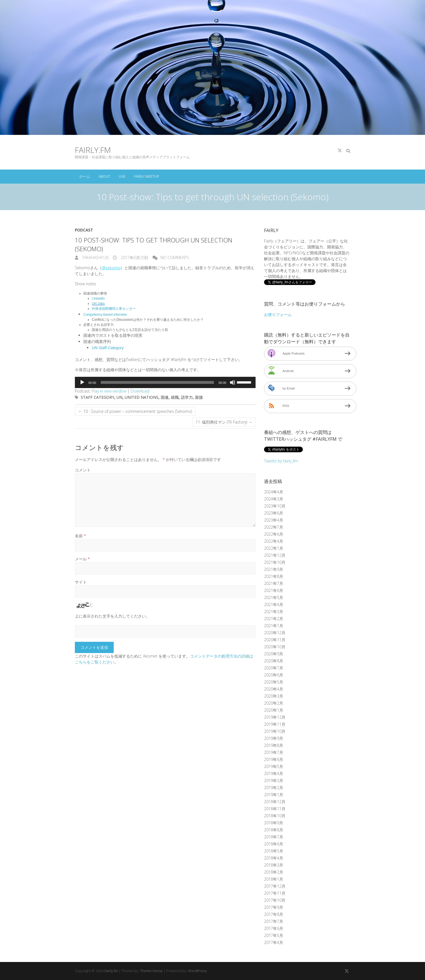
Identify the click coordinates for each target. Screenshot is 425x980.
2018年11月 (275, 809)
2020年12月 (275, 633)
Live (122, 176)
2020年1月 (274, 710)
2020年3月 (274, 696)
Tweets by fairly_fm (281, 461)
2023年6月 (274, 513)
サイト (81, 582)
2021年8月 (274, 576)
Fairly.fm (93, 150)
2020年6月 (274, 675)
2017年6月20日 (134, 258)
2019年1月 (274, 795)
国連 (165, 397)
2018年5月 (274, 851)
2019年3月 (274, 780)
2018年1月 (274, 879)
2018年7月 (274, 837)
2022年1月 (274, 548)
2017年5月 (274, 935)
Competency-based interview (105, 315)
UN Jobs (98, 304)
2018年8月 (274, 830)
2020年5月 (274, 682)
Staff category (98, 397)
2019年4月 (274, 773)
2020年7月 (274, 668)
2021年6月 (274, 590)
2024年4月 (274, 492)
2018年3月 (274, 865)
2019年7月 (274, 752)
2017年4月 (274, 942)
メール (82, 559)
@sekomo (111, 268)
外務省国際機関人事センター (114, 309)
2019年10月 (275, 731)
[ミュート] (232, 382)
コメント (83, 470)
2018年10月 (275, 816)
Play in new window (109, 391)
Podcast (84, 230)
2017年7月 (274, 921)
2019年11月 (275, 724)
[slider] (157, 382)
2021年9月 (274, 569)
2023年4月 (274, 520)
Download (140, 391)
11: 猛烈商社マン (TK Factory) (224, 422)
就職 (175, 397)
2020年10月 (275, 647)
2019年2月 (274, 788)
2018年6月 (274, 844)
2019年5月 (274, 766)
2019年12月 (275, 717)
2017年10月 (275, 900)
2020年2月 (274, 703)
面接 (199, 397)
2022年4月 (274, 541)
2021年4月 (274, 604)
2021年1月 (274, 626)
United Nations (142, 397)
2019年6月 (274, 759)
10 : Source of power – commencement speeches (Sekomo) (135, 411)
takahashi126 (95, 258)
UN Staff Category (108, 348)
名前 (80, 536)
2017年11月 (275, 893)
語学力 (187, 397)
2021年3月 (274, 612)
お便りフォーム (278, 314)
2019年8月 (274, 745)
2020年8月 (274, 661)
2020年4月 (274, 689)
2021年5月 (274, 597)
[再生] (82, 382)
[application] (165, 382)
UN (119, 397)
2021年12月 (275, 555)
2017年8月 (274, 914)
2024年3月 (274, 499)
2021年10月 (275, 562)
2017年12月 (275, 886)
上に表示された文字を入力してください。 (112, 616)
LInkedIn (98, 299)
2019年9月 (274, 738)
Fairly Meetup (147, 176)
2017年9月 (274, 907)
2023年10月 (275, 506)
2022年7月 (274, 527)
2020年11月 (275, 640)
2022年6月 (274, 534)
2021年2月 (274, 619)
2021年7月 (274, 583)
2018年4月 (274, 858)
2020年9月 (274, 654)
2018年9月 (274, 823)
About (104, 176)
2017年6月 (274, 928)
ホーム (85, 176)
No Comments (175, 258)
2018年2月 (274, 872)
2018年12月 (275, 802)
